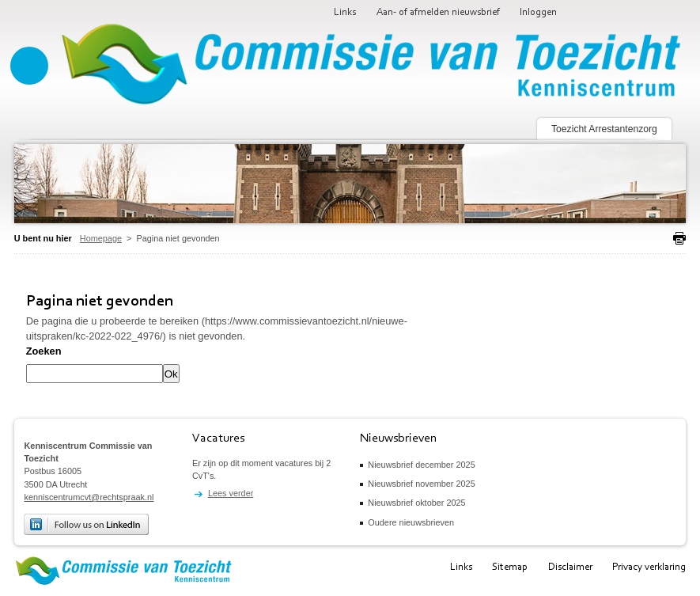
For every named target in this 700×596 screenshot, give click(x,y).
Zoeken (44, 351)
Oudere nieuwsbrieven (411, 522)
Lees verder (231, 493)
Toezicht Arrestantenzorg (604, 129)
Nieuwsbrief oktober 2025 (416, 503)
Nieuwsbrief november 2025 (421, 484)
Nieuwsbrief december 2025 (421, 465)
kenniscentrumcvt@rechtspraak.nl (89, 497)
